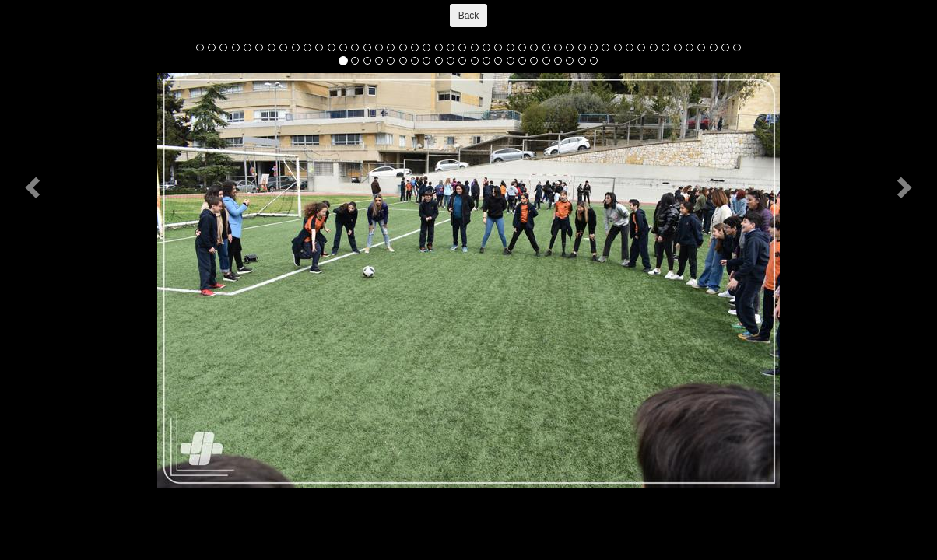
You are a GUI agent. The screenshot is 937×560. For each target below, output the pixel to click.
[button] (35, 187)
